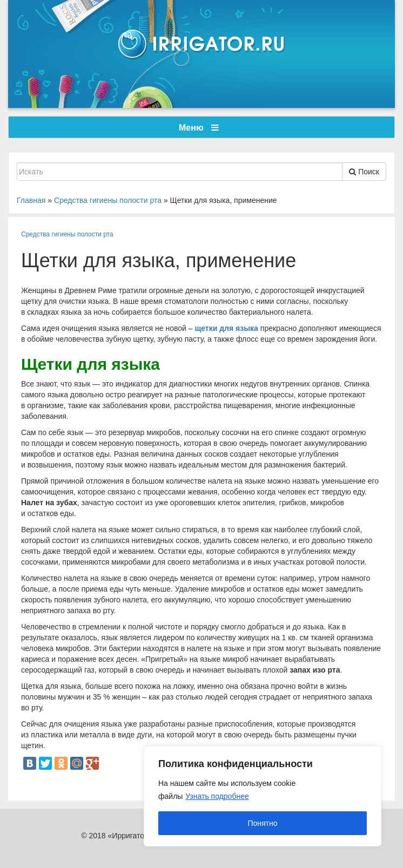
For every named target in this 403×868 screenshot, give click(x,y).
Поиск (364, 172)
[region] (263, 796)
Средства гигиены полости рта (67, 234)
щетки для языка (226, 328)
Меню (199, 128)
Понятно (262, 823)
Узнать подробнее (217, 796)
